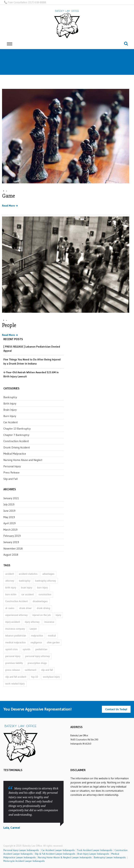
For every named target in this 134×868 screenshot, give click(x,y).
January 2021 (11, 498)
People (9, 325)
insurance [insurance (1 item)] (49, 622)
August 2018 (11, 555)
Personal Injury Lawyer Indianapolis (22, 850)
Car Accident (11, 422)
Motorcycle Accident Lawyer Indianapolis (24, 861)
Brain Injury (10, 410)
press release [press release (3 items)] (13, 670)
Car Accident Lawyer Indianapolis (58, 850)
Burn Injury (10, 416)
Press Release (11, 472)
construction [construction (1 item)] (45, 594)
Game (9, 196)
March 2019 (10, 530)
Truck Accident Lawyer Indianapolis (95, 850)
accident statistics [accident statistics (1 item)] (28, 574)
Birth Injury (10, 403)
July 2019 (9, 504)
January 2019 (11, 542)
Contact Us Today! (116, 709)
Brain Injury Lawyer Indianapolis (93, 854)
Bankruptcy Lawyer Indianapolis (110, 857)
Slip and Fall (11, 479)
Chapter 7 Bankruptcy (16, 435)
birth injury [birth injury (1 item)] (11, 588)
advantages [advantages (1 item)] (48, 574)
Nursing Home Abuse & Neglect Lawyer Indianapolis (65, 857)
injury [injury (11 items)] (58, 615)
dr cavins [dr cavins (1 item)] (10, 608)
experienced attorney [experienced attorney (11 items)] (16, 615)
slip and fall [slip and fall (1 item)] (47, 670)
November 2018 (13, 548)
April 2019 (9, 523)
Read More (8, 206)
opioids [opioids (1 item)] (27, 649)
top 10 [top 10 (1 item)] (35, 677)
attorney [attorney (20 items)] (10, 581)
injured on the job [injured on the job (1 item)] (42, 615)
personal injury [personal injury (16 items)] (13, 656)
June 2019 (9, 511)
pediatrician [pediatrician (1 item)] (41, 649)
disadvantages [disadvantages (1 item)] (40, 601)
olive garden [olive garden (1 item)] (53, 642)
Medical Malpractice (15, 454)
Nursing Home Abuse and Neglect (23, 460)
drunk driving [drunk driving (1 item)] (43, 608)
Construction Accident (16, 441)
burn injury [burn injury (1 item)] (42, 588)
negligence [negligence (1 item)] (36, 642)
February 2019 (12, 536)
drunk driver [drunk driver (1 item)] (26, 608)
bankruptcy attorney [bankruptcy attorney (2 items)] (46, 581)
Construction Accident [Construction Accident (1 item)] (16, 601)
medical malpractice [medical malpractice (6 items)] (15, 642)
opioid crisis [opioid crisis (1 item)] (12, 649)
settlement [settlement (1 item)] (31, 670)
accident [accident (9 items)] (10, 574)
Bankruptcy (10, 397)
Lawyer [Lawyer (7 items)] (33, 629)
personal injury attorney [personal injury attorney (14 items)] (38, 656)
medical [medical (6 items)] (52, 636)
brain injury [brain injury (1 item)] (27, 588)
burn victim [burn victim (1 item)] (11, 594)
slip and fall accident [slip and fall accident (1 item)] (16, 677)
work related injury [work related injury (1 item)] (15, 684)
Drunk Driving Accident (17, 447)
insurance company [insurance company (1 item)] (15, 629)
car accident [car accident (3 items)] (28, 594)
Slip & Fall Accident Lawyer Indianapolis (55, 854)
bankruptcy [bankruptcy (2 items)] (25, 581)
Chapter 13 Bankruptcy (17, 429)
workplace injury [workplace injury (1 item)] (51, 677)
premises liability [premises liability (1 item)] (14, 663)
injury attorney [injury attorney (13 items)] (32, 622)
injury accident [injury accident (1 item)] (13, 622)
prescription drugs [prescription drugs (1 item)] (37, 663)
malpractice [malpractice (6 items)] (37, 636)
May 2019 (9, 517)
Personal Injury (12, 466)
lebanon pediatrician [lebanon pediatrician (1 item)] (16, 636)
